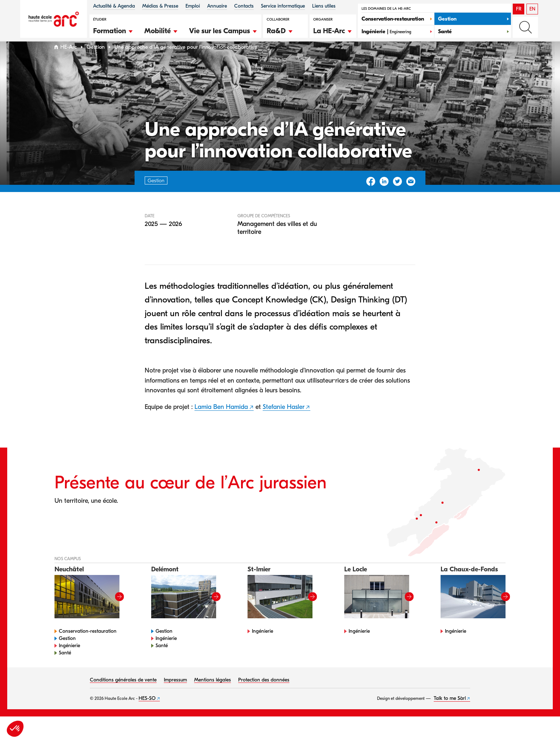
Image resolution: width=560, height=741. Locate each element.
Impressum (175, 694)
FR (519, 9)
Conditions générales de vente (123, 694)
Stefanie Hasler (284, 421)
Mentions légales (213, 694)
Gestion (96, 61)
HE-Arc (69, 61)
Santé (65, 666)
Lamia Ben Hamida (221, 421)
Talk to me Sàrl (450, 712)
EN (532, 9)
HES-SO (147, 712)
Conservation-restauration (88, 645)
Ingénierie (69, 659)
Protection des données (264, 694)
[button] (113, 30)
